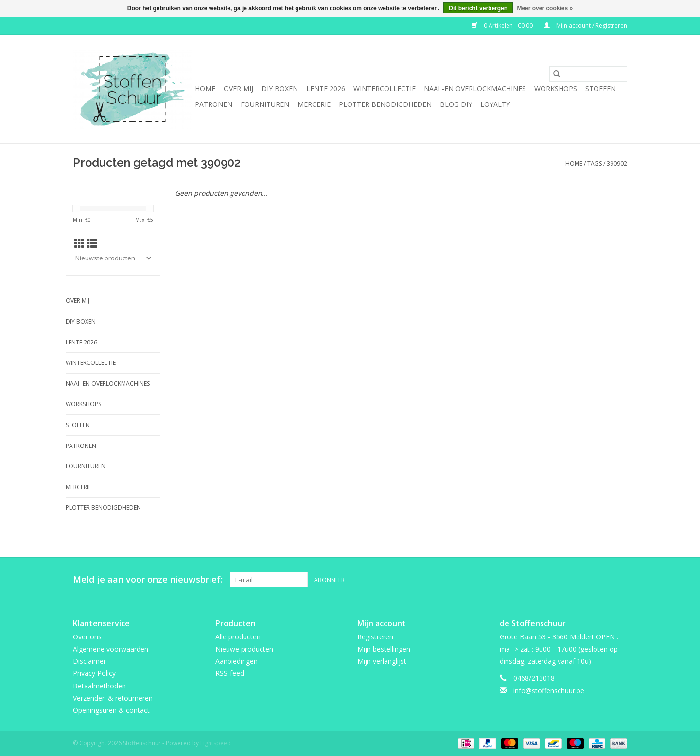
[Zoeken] (588, 74)
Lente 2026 (326, 89)
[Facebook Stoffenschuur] (584, 580)
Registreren (375, 637)
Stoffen (601, 89)
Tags (595, 163)
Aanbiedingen (236, 661)
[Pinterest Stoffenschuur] (602, 580)
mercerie (314, 104)
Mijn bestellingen (384, 649)
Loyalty (495, 104)
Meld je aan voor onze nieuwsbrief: (148, 579)
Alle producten (238, 637)
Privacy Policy (94, 673)
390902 (617, 163)
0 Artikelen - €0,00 (503, 26)
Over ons (87, 637)
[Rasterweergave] (79, 243)
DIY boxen (280, 89)
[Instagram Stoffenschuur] (619, 580)
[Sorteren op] (113, 258)
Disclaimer (89, 661)
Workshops (556, 89)
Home (205, 89)
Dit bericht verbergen (478, 8)
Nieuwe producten (244, 649)
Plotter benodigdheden (385, 104)
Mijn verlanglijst (382, 661)
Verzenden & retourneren (113, 698)
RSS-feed (230, 673)
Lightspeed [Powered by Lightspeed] (216, 743)
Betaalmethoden (99, 686)
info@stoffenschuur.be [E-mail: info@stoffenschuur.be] (549, 691)
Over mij (238, 89)
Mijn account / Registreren (586, 26)
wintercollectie (385, 89)
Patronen (214, 104)
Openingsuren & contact (111, 710)
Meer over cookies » (545, 8)
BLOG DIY (456, 104)
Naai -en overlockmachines (475, 89)
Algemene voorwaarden (111, 649)
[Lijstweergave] (92, 243)
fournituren (265, 104)
